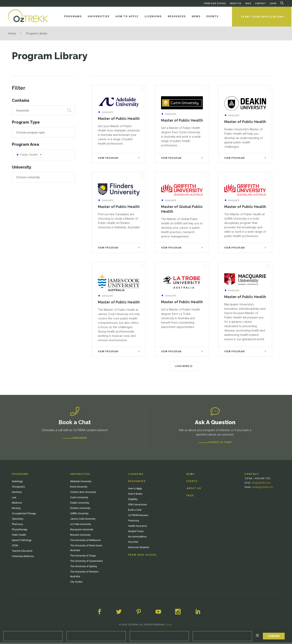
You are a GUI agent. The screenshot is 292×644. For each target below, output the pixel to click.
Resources (137, 483)
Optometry (18, 520)
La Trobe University (81, 526)
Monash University (80, 536)
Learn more (80, 440)
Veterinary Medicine (23, 558)
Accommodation (137, 538)
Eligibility (133, 501)
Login (273, 3)
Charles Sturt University (83, 494)
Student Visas (136, 533)
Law (14, 499)
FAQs (248, 3)
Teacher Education (22, 553)
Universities (80, 476)
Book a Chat (135, 512)
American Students (139, 549)
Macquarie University (82, 531)
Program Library (37, 33)
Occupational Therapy (24, 515)
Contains (21, 100)
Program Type (26, 122)
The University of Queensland (86, 563)
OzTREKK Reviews (138, 517)
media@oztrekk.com (263, 489)
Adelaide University (81, 483)
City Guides (76, 583)
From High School (215, 3)
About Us (236, 3)
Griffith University (79, 515)
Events (192, 483)
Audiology (17, 483)
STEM (15, 547)
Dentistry (17, 494)
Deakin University (80, 504)
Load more (184, 368)
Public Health (19, 536)
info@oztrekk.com (261, 484)
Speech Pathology (22, 542)
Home (12, 33)
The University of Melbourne (85, 542)
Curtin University (79, 499)
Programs (20, 476)
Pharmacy (17, 526)
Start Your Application (262, 17)
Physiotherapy (20, 531)
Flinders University (80, 510)
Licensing (136, 476)
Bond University (79, 488)
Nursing (16, 510)
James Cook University (83, 520)
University (22, 167)
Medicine (17, 504)
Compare (274, 636)
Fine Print (133, 544)
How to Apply (135, 490)
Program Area (26, 144)
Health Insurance (138, 528)
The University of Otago (83, 557)
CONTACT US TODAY (220, 444)
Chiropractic (19, 488)
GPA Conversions (138, 506)
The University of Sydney (84, 568)
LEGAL (169, 626)
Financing (134, 522)
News (190, 476)
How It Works (135, 495)
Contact (260, 3)
